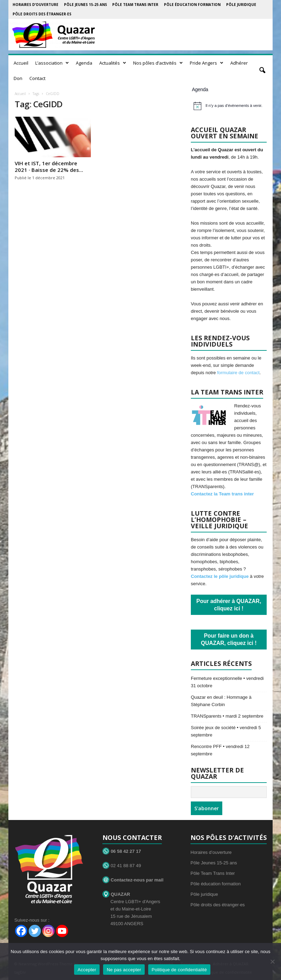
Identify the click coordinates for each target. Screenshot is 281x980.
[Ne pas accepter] (272, 961)
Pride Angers (207, 63)
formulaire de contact (238, 373)
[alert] (230, 106)
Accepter (87, 970)
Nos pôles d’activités (158, 63)
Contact (37, 78)
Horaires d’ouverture (35, 5)
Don (18, 78)
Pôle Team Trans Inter (135, 5)
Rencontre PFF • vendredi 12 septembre (220, 750)
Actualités (113, 63)
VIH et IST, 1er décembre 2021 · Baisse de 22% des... (49, 166)
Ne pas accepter (124, 970)
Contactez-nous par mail (133, 880)
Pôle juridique (241, 5)
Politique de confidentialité (179, 970)
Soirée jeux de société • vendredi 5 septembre (226, 731)
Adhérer (239, 63)
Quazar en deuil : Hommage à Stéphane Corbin (221, 701)
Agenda (84, 63)
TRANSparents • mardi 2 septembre (227, 716)
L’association (52, 63)
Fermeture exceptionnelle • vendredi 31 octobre (227, 682)
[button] (262, 71)
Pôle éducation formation (192, 5)
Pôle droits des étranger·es (42, 14)
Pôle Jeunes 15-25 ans (85, 5)
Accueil (21, 63)
